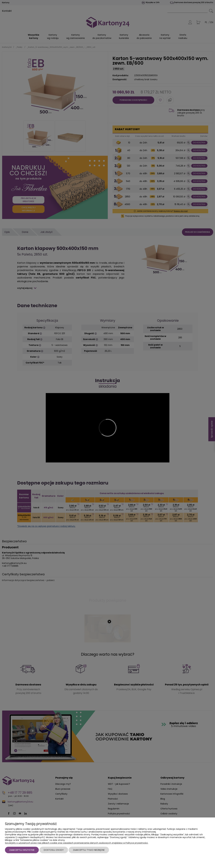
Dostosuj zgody (54, 850)
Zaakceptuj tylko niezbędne (89, 850)
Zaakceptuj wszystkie (22, 850)
